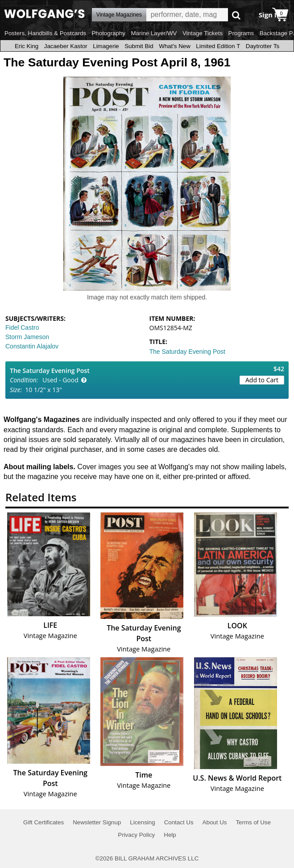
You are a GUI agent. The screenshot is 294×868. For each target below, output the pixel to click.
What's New (175, 46)
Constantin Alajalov (32, 346)
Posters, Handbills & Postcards (45, 33)
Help (170, 835)
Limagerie (106, 46)
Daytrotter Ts (263, 46)
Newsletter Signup (97, 822)
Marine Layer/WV (154, 33)
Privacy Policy (136, 835)
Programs (241, 33)
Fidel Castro (22, 328)
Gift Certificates (43, 822)
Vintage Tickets (203, 33)
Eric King (27, 46)
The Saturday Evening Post (187, 352)
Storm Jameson (27, 337)
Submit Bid (139, 46)
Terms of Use (253, 822)
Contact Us (179, 822)
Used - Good (60, 380)
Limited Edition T (218, 46)
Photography (108, 33)
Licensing (142, 822)
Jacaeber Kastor (66, 46)
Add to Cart (262, 380)
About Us (215, 822)
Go (236, 15)
